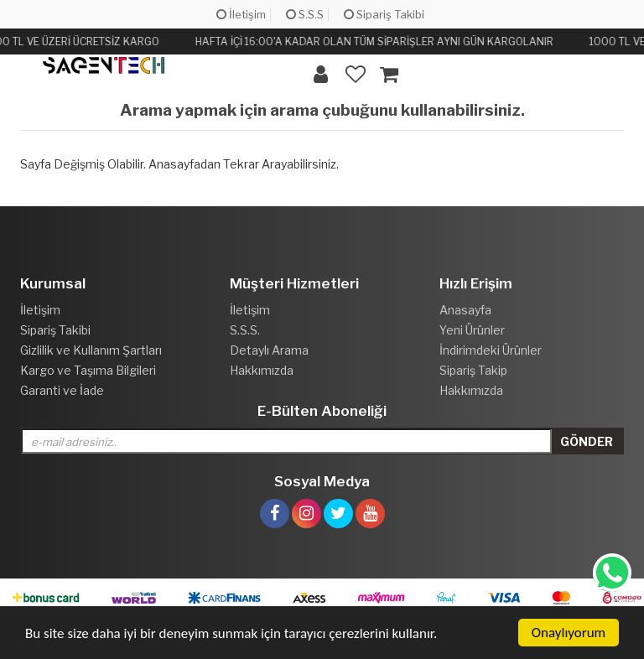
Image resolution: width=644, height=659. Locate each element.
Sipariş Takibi (384, 14)
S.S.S (305, 14)
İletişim (241, 14)
